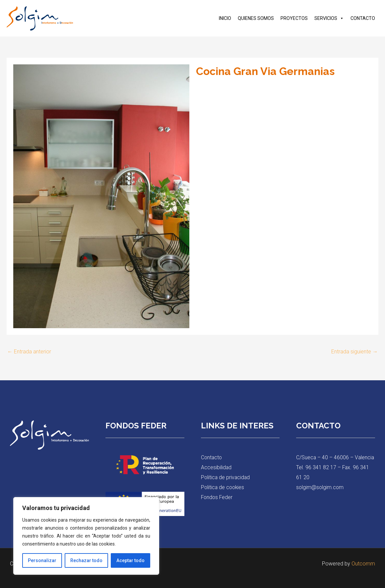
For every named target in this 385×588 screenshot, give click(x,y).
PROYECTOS (294, 18)
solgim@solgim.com (320, 497)
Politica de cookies (223, 487)
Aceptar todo (130, 560)
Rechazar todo (86, 560)
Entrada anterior (29, 352)
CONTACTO (363, 18)
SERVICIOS (329, 18)
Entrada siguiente (354, 352)
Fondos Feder (217, 497)
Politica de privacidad (226, 477)
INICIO (225, 18)
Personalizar (42, 560)
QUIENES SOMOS (256, 18)
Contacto (212, 458)
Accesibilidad (216, 467)
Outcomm (363, 564)
